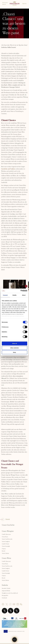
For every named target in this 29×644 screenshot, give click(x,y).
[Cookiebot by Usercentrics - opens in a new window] (21, 291)
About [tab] (24, 295)
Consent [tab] (5, 295)
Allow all (14, 343)
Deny (14, 352)
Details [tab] (15, 295)
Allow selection (14, 348)
